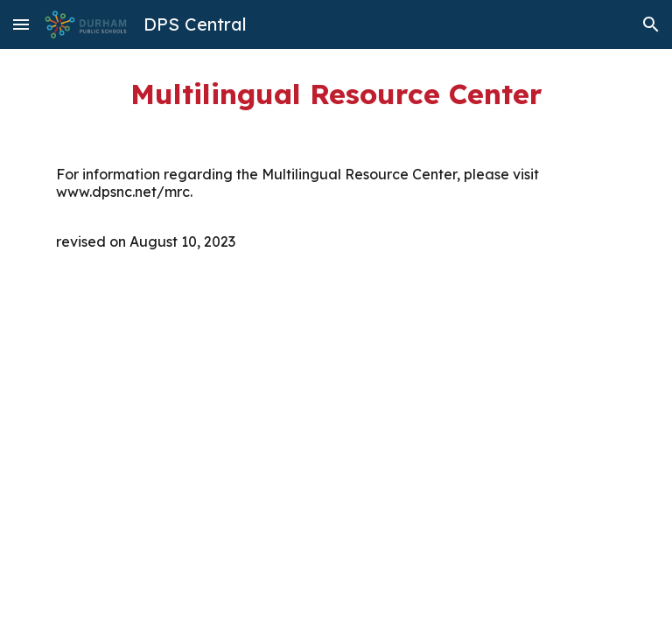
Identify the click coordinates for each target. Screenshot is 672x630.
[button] (21, 24)
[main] (336, 94)
